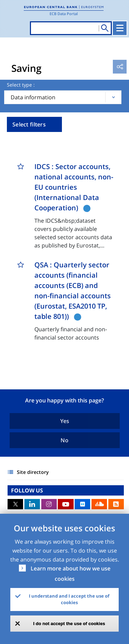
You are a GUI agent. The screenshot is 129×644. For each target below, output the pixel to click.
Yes (65, 421)
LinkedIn (32, 504)
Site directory (33, 472)
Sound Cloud (99, 504)
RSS (116, 504)
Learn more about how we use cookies (71, 574)
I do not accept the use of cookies (69, 624)
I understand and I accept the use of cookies (69, 599)
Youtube (66, 504)
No (64, 440)
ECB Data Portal (64, 14)
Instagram (49, 504)
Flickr (82, 504)
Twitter (15, 504)
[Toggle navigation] (120, 28)
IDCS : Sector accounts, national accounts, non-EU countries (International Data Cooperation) (74, 187)
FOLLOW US (27, 490)
